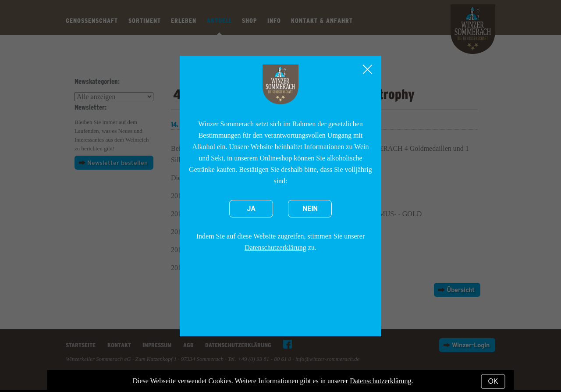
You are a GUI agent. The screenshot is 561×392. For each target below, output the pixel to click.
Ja (251, 209)
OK (493, 381)
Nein (310, 209)
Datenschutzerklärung (275, 248)
